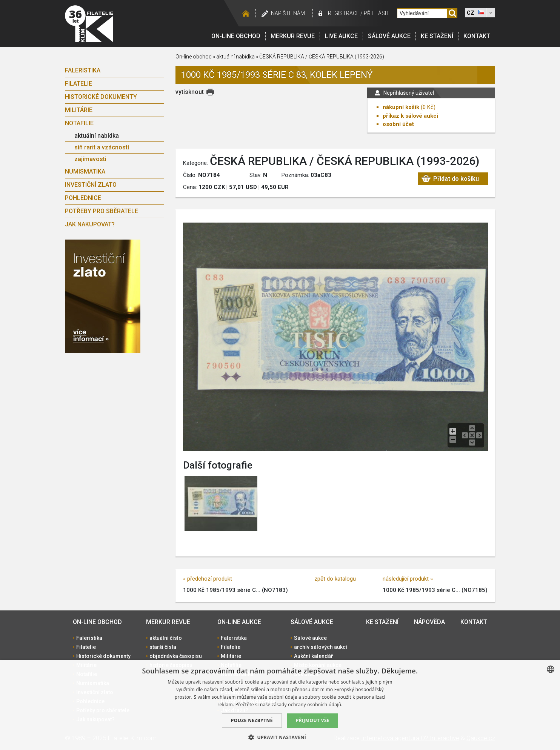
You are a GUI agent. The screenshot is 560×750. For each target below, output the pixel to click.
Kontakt (477, 36)
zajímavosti (90, 159)
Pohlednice (83, 198)
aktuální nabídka (97, 136)
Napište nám (288, 13)
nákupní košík (401, 107)
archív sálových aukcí (321, 647)
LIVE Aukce (341, 36)
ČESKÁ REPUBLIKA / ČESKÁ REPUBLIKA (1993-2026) (322, 57)
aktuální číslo (166, 638)
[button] (280, 737)
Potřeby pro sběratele (102, 211)
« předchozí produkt (208, 579)
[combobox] (551, 669)
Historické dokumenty (101, 97)
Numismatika (85, 171)
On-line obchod (236, 36)
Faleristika (83, 70)
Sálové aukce (389, 36)
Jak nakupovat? (90, 224)
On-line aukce (239, 622)
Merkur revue (293, 36)
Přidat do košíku (456, 179)
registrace (344, 13)
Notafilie (79, 123)
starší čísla (163, 647)
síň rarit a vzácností (102, 147)
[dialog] (280, 705)
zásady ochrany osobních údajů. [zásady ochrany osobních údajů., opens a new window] (307, 705)
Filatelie (78, 84)
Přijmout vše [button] (313, 720)
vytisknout (190, 92)
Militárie (79, 110)
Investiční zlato (91, 185)
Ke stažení (437, 36)
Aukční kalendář (313, 656)
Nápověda (429, 622)
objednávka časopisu (176, 656)
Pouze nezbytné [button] (252, 720)
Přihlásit (377, 13)
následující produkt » (408, 579)
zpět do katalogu (335, 579)
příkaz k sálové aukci (410, 116)
